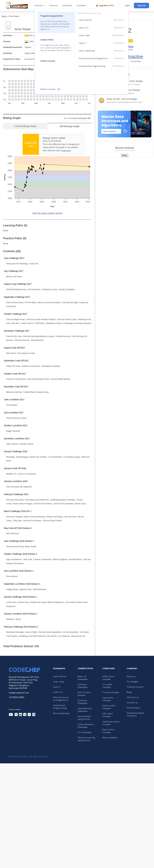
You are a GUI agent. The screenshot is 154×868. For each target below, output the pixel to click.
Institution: (8, 53)
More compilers (110, 738)
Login (127, 6)
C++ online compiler (107, 686)
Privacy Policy (133, 708)
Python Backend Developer (86, 726)
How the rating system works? (47, 213)
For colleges (133, 682)
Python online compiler (109, 707)
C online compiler (111, 693)
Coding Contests (135, 687)
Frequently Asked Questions (135, 714)
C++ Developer (85, 732)
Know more (66, 151)
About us (131, 677)
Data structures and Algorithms (61, 699)
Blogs (129, 692)
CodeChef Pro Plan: (12, 59)
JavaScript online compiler (111, 723)
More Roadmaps (61, 713)
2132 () (31, 143)
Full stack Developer (83, 686)
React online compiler (108, 731)
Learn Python (60, 677)
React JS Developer (83, 678)
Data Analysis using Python (84, 718)
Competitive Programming (60, 707)
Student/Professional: (13, 47)
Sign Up (141, 6)
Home (4, 16)
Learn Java (59, 682)
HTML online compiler (108, 678)
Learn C (57, 687)
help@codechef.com (19, 693)
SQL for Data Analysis (84, 694)
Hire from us (133, 697)
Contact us (132, 703)
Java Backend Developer (85, 710)
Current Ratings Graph (25, 126)
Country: (7, 41)
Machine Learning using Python (86, 739)
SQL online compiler (107, 715)
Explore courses (50, 89)
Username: (8, 35)
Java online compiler (108, 699)
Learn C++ (58, 692)
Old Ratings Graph (70, 126)
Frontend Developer (83, 702)
